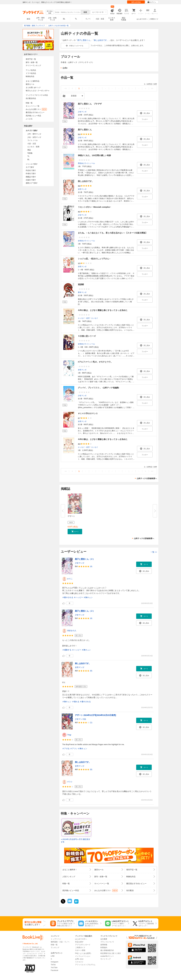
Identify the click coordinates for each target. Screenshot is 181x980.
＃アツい (74, 749)
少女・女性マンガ (52, 19)
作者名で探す (31, 174)
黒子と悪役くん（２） (85, 559)
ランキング (55, 948)
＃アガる (66, 749)
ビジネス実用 (112, 19)
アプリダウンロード (83, 945)
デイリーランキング (33, 66)
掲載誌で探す (31, 177)
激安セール (30, 84)
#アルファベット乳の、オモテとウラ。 (95, 362)
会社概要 (104, 939)
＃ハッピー (78, 597)
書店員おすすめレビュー (35, 112)
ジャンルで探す (32, 164)
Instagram (55, 962)
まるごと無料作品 (33, 81)
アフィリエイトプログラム (85, 965)
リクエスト (79, 962)
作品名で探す (31, 170)
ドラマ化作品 (31, 73)
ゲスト (70, 782)
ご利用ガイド (154, 19)
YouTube (54, 968)
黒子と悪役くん (84, 40)
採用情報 (104, 945)
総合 (29, 19)
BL (64, 19)
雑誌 (29, 150)
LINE (53, 956)
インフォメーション (83, 956)
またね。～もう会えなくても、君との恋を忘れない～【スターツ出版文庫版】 (113, 233)
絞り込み (50, 12)
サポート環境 (80, 950)
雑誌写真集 (124, 19)
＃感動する (67, 650)
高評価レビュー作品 (33, 116)
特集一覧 (29, 103)
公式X (65, 68)
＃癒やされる (68, 597)
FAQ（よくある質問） (84, 953)
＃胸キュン (88, 597)
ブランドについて (107, 942)
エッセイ (95, 318)
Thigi (69, 735)
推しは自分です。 (101, 40)
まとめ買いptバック (33, 87)
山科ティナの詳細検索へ (147, 478)
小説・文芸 (100, 19)
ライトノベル (33, 140)
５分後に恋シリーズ (87, 336)
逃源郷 (81, 284)
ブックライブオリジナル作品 (37, 95)
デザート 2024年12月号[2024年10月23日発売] (95, 715)
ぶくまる (29, 119)
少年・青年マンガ (40, 19)
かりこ (70, 579)
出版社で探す (31, 180)
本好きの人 (72, 631)
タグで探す (30, 167)
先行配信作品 (31, 98)
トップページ (56, 939)
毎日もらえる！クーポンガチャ (38, 91)
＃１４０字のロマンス (88, 413)
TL (76, 19)
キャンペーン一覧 (33, 106)
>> (152, 88)
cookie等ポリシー (107, 956)
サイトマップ (105, 959)
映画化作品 (30, 76)
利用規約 (104, 948)
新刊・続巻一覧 (32, 62)
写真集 (30, 153)
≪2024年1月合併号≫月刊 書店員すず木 (76, 841)
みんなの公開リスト (36, 109)
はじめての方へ (142, 19)
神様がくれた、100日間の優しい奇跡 (94, 155)
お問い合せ (79, 959)
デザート (71, 516)
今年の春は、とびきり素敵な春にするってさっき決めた (103, 310)
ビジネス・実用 (33, 147)
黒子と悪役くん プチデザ (90, 104)
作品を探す (79, 942)
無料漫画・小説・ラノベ (60, 942)
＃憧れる (76, 702)
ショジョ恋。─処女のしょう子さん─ (94, 259)
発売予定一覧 (31, 59)
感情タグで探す (32, 183)
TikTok (53, 965)
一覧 (154, 552)
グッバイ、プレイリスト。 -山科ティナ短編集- (99, 388)
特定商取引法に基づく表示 (111, 953)
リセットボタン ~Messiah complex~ (94, 207)
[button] (75, 532)
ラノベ (88, 19)
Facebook (55, 970)
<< (66, 88)
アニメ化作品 (31, 70)
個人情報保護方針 (107, 950)
